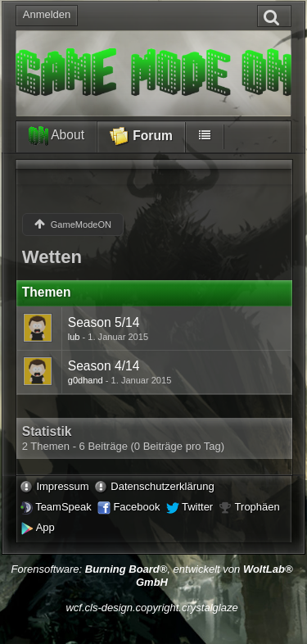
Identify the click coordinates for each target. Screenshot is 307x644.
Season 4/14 (104, 366)
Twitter (197, 507)
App (45, 527)
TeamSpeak (63, 507)
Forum (141, 137)
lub (74, 337)
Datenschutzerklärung (162, 486)
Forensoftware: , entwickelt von (151, 576)
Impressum (62, 486)
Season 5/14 (104, 322)
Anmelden (47, 14)
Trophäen (257, 507)
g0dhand (86, 380)
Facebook (136, 507)
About (56, 136)
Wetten (52, 257)
